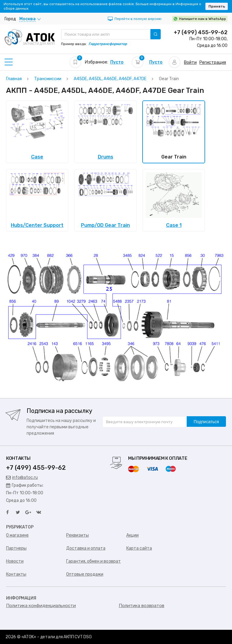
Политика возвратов (142, 606)
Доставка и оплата (86, 548)
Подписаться (206, 422)
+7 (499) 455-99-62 (201, 32)
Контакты (16, 574)
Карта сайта (139, 548)
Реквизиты (77, 535)
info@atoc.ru (22, 477)
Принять (217, 6)
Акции (132, 535)
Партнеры (16, 548)
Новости (15, 561)
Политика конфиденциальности (41, 606)
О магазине (17, 535)
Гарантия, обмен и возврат (93, 561)
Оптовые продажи (85, 574)
